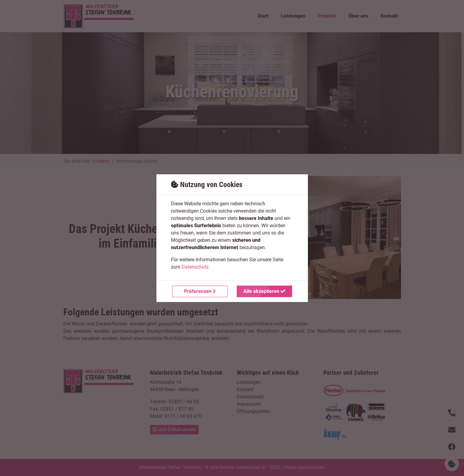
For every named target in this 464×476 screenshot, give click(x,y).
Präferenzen (200, 291)
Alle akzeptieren (264, 291)
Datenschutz (195, 267)
